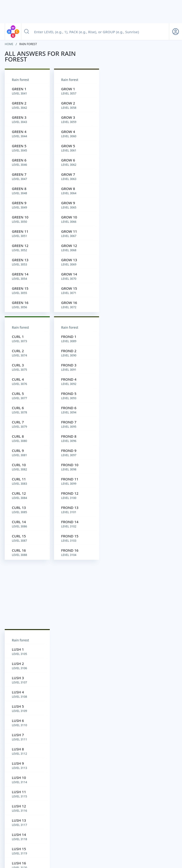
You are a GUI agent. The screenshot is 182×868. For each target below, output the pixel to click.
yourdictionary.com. (132, 822)
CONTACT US (39, 841)
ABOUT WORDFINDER (13, 841)
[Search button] (27, 32)
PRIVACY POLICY (56, 841)
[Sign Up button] (176, 32)
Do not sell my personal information (132, 841)
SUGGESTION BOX (101, 841)
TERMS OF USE (79, 841)
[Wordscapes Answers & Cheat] (70, 859)
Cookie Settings (165, 841)
